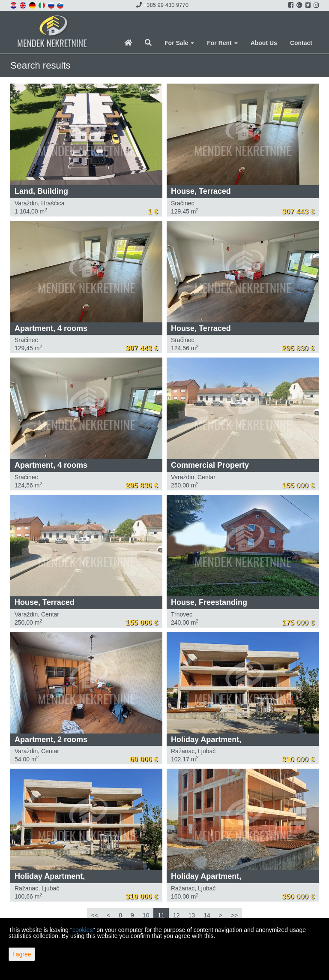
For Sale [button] (179, 43)
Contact (301, 43)
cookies (82, 930)
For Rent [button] (222, 43)
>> (234, 915)
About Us (264, 43)
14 (207, 915)
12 (176, 915)
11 (161, 915)
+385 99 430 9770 (162, 5)
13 (192, 915)
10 (146, 915)
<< (95, 915)
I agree (22, 954)
